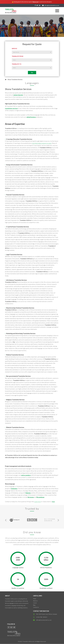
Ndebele (28, 493)
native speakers (26, 475)
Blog (34, 605)
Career (35, 603)
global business (31, 117)
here (54, 502)
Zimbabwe (14, 489)
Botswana (31, 497)
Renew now (35, 2)
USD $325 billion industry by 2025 (42, 143)
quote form (38, 502)
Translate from (17, 56)
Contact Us (36, 607)
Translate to (17, 64)
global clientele (19, 95)
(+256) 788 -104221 (42, 617)
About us (35, 601)
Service (14, 49)
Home (35, 599)
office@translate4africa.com (44, 620)
